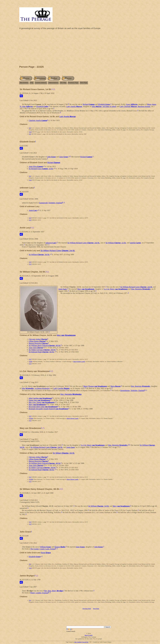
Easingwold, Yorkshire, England (51, 203)
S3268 (31, 418)
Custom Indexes (41, 83)
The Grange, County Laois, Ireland (43, 549)
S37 (30, 218)
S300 (31, 361)
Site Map (63, 83)
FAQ (32, 83)
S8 (30, 134)
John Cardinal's (78, 642)
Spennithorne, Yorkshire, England (132, 390)
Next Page (84, 83)
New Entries (24, 83)
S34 (30, 132)
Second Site (85, 642)
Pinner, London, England (39, 593)
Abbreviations (53, 83)
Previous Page (73, 83)
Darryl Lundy (89, 635)
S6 (30, 128)
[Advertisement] (89, 48)
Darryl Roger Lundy (79, 361)
